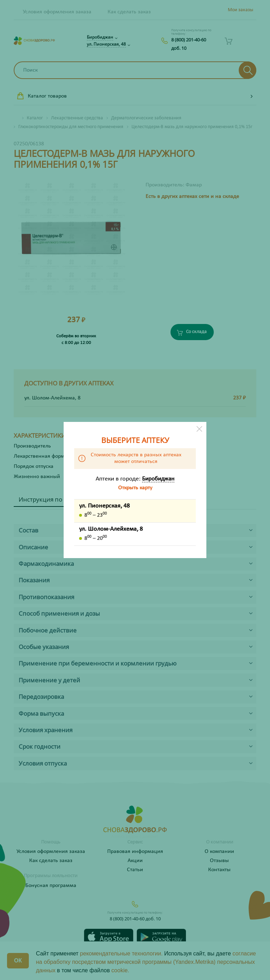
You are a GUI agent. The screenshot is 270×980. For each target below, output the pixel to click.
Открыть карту (135, 488)
